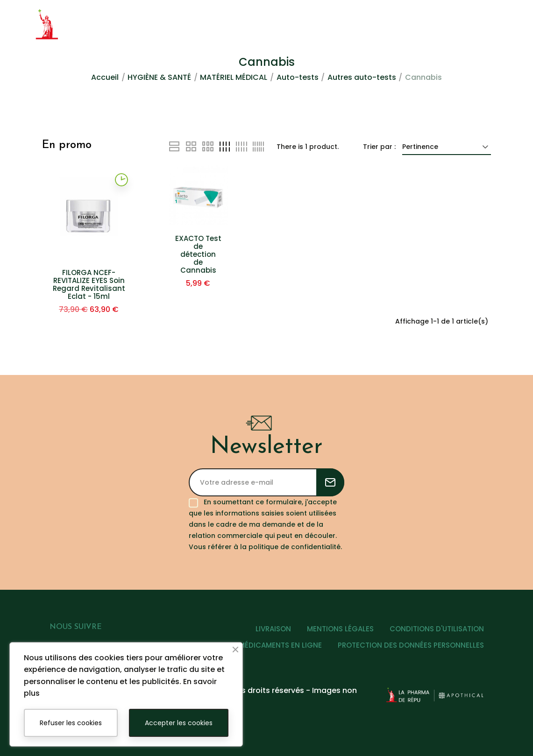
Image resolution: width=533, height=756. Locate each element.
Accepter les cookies (179, 723)
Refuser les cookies (71, 723)
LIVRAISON (273, 629)
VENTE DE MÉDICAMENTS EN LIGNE (263, 645)
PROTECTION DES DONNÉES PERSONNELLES (411, 645)
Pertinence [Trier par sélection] (447, 147)
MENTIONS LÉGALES (340, 629)
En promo (67, 145)
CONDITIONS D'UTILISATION (437, 629)
